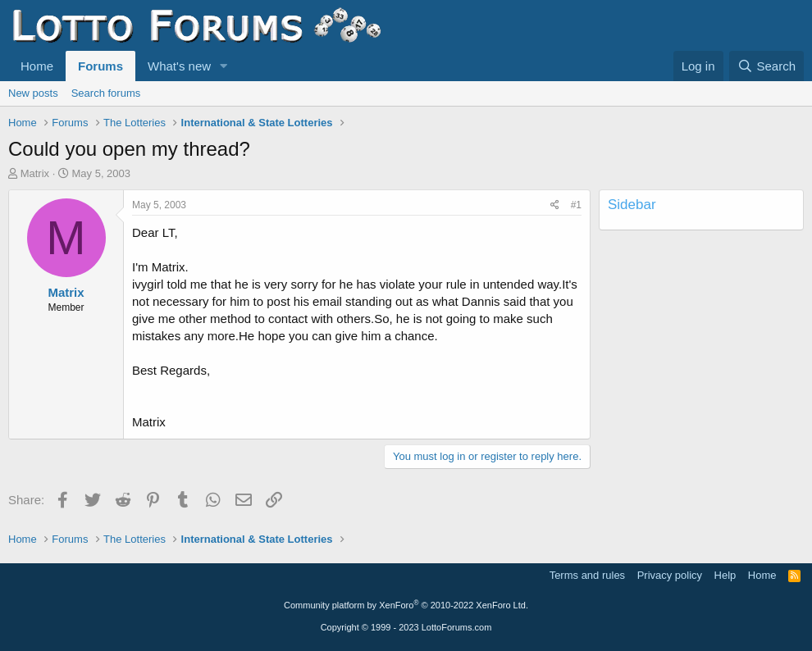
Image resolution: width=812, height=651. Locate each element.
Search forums (106, 93)
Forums (100, 66)
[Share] (555, 205)
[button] (224, 66)
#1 (576, 205)
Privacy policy (670, 575)
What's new (179, 66)
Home (37, 66)
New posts (33, 93)
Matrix (35, 173)
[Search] (766, 66)
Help (725, 575)
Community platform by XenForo (406, 605)
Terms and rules (587, 575)
